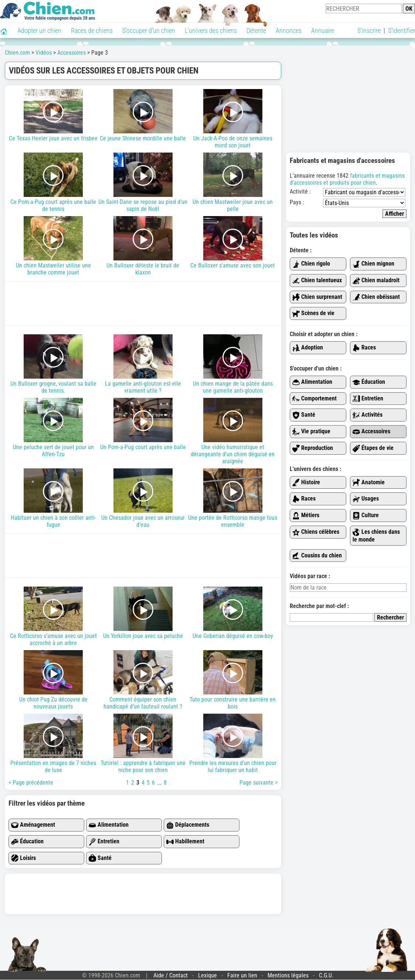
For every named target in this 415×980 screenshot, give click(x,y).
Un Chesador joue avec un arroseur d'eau (143, 498)
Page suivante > (258, 783)
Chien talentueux (317, 281)
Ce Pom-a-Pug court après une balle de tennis (53, 182)
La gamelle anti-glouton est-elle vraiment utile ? (143, 364)
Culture (366, 515)
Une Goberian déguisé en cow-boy (233, 613)
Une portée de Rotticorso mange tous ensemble (233, 498)
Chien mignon (373, 264)
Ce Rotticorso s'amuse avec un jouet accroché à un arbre (53, 617)
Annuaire (323, 30)
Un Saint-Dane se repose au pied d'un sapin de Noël (143, 182)
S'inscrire (369, 30)
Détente (256, 30)
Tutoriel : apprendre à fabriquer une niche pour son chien (143, 744)
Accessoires (371, 432)
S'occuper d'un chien (149, 30)
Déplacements (188, 825)
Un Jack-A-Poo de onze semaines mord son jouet (233, 119)
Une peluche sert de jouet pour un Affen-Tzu (53, 428)
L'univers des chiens (211, 30)
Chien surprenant (317, 297)
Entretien (104, 842)
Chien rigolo (311, 264)
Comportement (314, 399)
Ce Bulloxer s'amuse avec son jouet (233, 243)
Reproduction (313, 448)
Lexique (207, 975)
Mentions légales (288, 975)
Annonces (289, 30)
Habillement (185, 842)
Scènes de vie (313, 313)
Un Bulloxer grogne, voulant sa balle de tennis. (53, 364)
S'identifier (402, 30)
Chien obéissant (376, 297)
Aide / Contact (171, 975)
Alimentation (109, 825)
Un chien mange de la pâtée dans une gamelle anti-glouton (233, 364)
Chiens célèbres (316, 532)
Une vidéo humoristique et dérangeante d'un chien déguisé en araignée (233, 431)
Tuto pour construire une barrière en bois (233, 680)
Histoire (306, 483)
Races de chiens (92, 30)
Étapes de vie (373, 448)
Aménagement (33, 825)
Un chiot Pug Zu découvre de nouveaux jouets (53, 680)
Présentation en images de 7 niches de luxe (53, 744)
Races (364, 348)
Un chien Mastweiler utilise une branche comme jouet (53, 246)
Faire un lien (242, 975)
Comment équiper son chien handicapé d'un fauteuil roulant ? (143, 680)
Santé (100, 858)
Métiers (306, 515)
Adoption (308, 348)
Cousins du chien (317, 556)
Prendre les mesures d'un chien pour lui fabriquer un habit (233, 744)
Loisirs (23, 858)
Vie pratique (311, 432)
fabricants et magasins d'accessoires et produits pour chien (347, 179)
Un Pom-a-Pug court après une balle (143, 424)
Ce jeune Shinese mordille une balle (143, 115)
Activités (368, 415)
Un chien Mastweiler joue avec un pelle (233, 182)
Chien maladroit (376, 281)
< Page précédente (31, 783)
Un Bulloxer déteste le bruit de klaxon (143, 246)
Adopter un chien (39, 30)
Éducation (27, 842)
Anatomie (369, 483)
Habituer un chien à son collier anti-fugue (53, 498)
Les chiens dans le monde (376, 536)
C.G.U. (326, 975)
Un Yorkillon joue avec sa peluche (143, 613)
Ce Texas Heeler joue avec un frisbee (53, 115)
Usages (366, 499)
